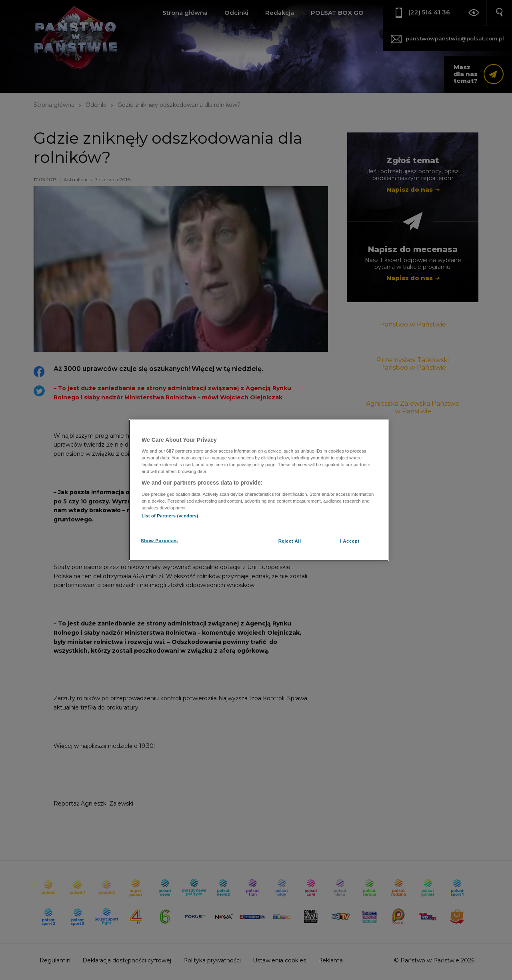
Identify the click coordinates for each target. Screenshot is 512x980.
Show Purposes (159, 541)
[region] (259, 490)
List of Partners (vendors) (170, 516)
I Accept (350, 541)
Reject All (290, 541)
